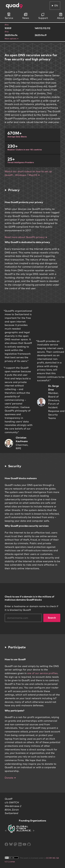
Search (52, 618)
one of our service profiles (42, 673)
